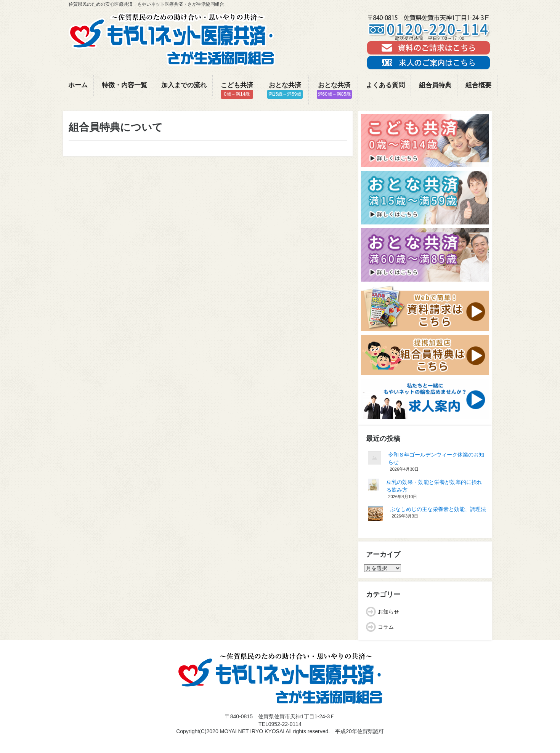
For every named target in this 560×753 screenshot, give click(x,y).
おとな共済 (285, 90)
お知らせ (388, 612)
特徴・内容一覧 (124, 85)
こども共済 (237, 90)
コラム (386, 627)
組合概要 (478, 85)
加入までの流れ (184, 85)
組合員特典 (435, 85)
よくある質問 (385, 85)
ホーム (78, 85)
